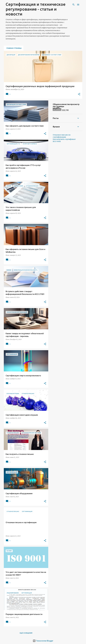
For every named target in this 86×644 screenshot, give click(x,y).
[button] (79, 94)
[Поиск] (74, 5)
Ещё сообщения (26, 633)
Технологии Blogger (43, 641)
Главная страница (14, 48)
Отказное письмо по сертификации (62, 136)
